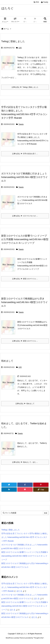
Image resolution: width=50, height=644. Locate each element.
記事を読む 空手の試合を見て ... (25, 154)
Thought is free (39, 638)
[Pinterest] (41, 485)
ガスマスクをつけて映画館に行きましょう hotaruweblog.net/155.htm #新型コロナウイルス (24, 177)
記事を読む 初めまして (25, 404)
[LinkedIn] (9, 490)
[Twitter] (9, 485)
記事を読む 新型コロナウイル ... (25, 279)
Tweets (21, 124)
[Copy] (41, 490)
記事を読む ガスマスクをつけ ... (25, 216)
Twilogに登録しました (13, 41)
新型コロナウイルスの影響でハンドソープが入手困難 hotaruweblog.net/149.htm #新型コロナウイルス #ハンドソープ (25, 239)
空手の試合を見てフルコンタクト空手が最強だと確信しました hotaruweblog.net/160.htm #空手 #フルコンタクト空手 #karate (25, 537)
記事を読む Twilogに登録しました (25, 87)
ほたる (19, 591)
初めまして (7, 361)
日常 (20, 48)
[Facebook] (25, 485)
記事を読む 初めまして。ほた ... (25, 462)
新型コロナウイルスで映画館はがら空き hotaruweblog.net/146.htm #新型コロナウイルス (24, 302)
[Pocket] (25, 490)
